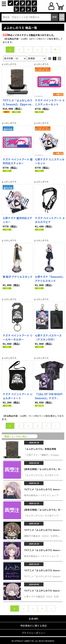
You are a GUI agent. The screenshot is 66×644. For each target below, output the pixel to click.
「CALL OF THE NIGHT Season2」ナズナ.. (49, 395)
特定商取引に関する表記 (34, 625)
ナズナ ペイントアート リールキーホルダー (18, 337)
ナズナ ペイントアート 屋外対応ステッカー (18, 161)
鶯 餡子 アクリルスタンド (18, 276)
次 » (56, 49)
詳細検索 (62, 17)
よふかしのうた (9, 64)
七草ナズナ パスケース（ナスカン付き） (48, 337)
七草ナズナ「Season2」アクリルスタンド (50, 278)
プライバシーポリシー (34, 632)
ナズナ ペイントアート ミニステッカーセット (50, 102)
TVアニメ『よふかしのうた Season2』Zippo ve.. (18, 102)
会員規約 (34, 618)
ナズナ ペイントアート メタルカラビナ (50, 220)
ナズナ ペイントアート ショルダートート (18, 395)
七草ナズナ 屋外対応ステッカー (17, 220)
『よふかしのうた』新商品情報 (40, 448)
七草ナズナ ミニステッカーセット (50, 161)
